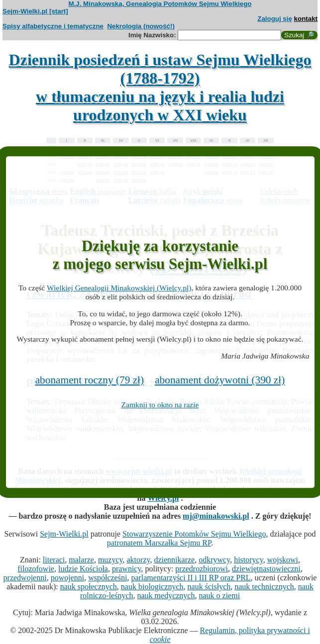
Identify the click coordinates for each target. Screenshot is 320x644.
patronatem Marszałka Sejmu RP (159, 543)
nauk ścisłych (209, 587)
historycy (249, 560)
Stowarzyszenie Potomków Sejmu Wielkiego (194, 534)
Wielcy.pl (163, 498)
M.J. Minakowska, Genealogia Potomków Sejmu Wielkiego (160, 4)
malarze (81, 560)
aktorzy (139, 560)
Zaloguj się (275, 19)
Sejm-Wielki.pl (64, 534)
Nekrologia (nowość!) (141, 26)
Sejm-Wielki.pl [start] (35, 11)
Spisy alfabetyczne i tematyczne (53, 26)
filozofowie (36, 569)
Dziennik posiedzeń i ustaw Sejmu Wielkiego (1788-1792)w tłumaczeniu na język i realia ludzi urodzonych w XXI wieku (160, 87)
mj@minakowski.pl (216, 516)
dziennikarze (174, 560)
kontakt (306, 19)
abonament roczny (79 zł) (90, 380)
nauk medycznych (166, 596)
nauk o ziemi (219, 596)
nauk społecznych (89, 587)
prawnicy (127, 569)
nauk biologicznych (152, 587)
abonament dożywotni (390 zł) (220, 380)
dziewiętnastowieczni (266, 569)
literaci (54, 560)
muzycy (110, 560)
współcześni (107, 578)
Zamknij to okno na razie (160, 405)
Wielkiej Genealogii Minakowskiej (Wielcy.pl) (119, 288)
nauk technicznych (264, 587)
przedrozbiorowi (202, 569)
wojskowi (283, 560)
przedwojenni (25, 578)
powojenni (68, 578)
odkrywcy (214, 560)
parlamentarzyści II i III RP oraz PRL (191, 578)
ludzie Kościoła (83, 569)
